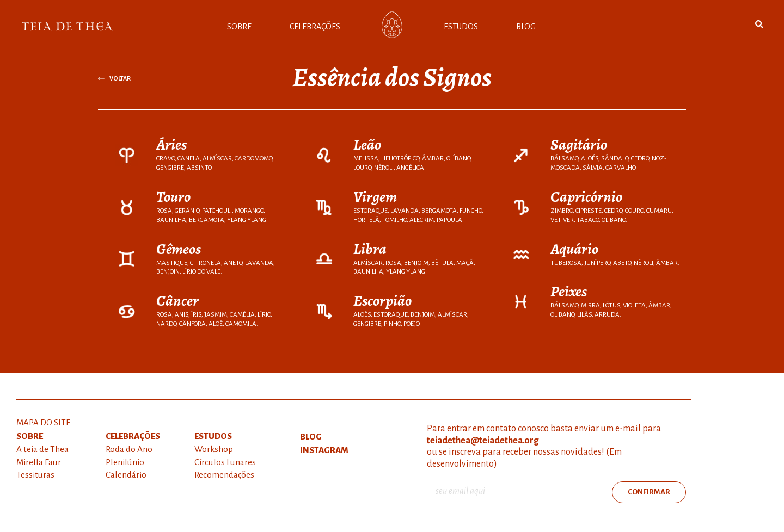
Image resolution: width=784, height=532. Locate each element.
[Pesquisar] (759, 24)
